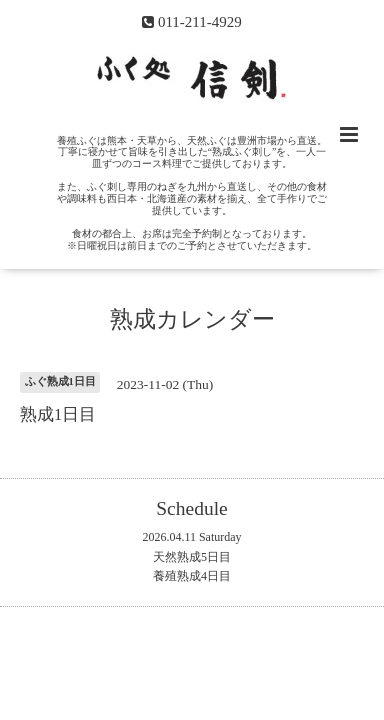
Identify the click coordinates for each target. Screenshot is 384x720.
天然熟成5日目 (192, 557)
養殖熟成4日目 (192, 576)
